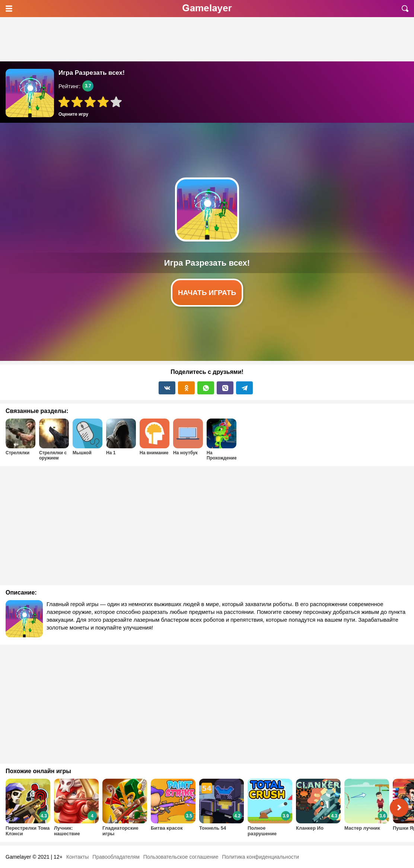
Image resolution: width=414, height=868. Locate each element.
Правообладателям (116, 857)
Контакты (77, 857)
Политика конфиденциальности (260, 857)
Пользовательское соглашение (181, 857)
